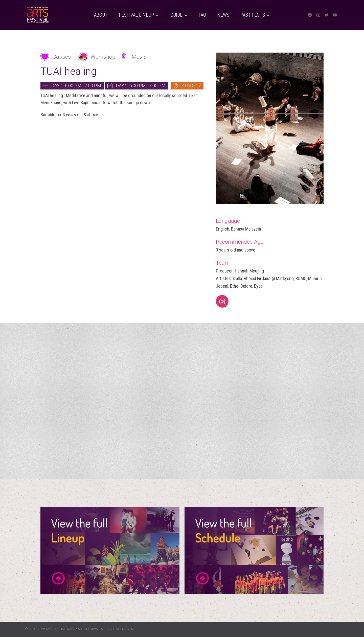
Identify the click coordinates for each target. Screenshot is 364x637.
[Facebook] (310, 15)
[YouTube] (335, 15)
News (223, 15)
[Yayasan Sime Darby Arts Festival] (38, 15)
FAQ (202, 15)
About (101, 15)
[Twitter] (326, 15)
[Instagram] (318, 15)
